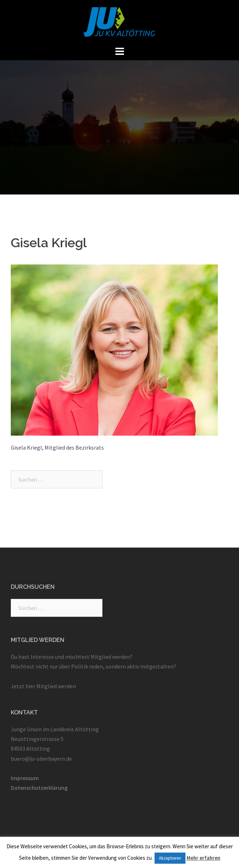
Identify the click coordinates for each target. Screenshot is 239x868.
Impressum (25, 778)
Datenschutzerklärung (39, 788)
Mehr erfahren (203, 858)
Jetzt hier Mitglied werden (43, 686)
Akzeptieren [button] (170, 858)
